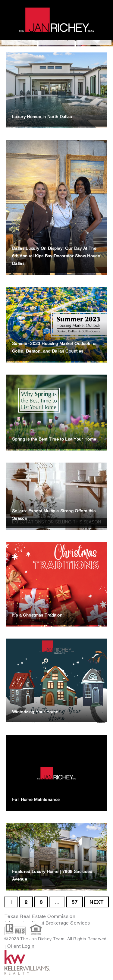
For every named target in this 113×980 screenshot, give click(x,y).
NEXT (96, 902)
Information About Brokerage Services (48, 923)
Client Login (21, 946)
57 (75, 902)
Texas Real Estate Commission (40, 916)
